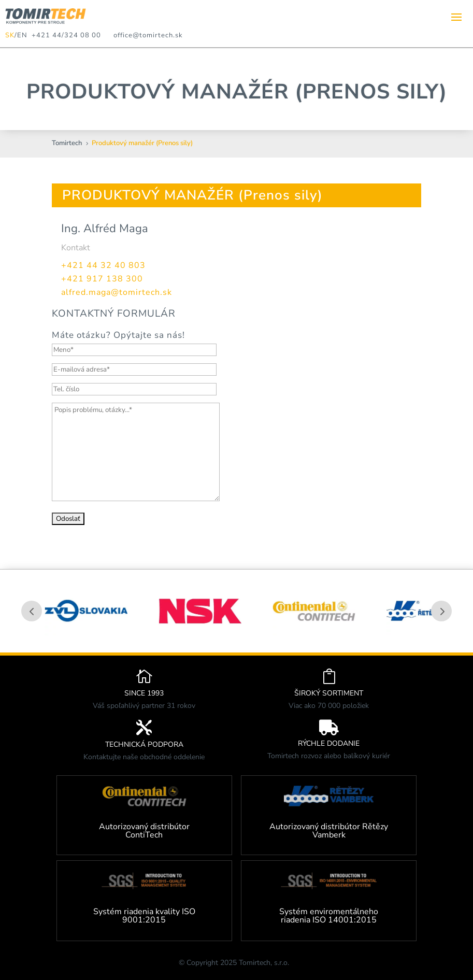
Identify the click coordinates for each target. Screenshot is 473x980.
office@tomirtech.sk (148, 35)
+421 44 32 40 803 (103, 265)
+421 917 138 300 (102, 279)
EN (22, 35)
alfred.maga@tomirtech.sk (117, 292)
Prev (32, 611)
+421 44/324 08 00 (64, 35)
